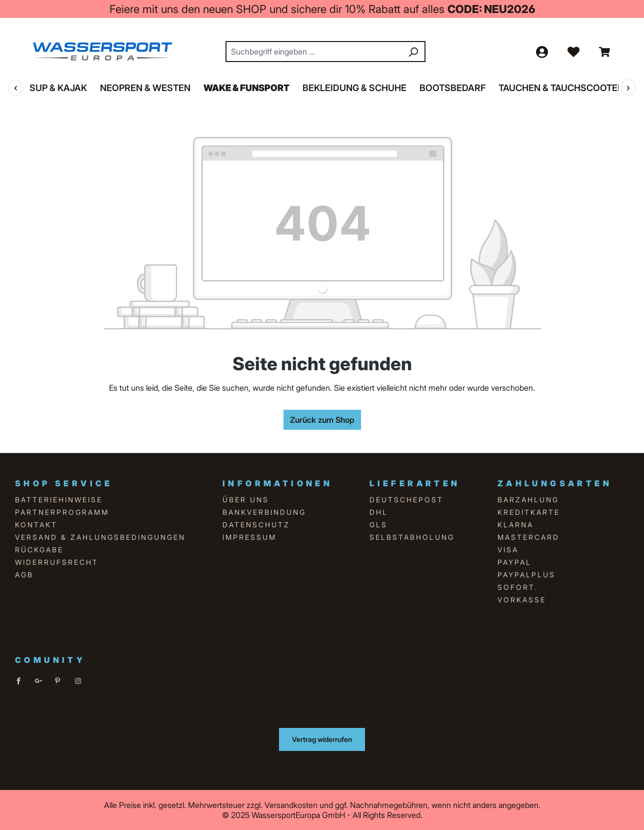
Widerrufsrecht (57, 562)
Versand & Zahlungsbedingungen (100, 537)
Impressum (249, 537)
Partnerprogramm (62, 512)
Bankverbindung (264, 512)
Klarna (515, 525)
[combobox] (314, 52)
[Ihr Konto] (541, 52)
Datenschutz (256, 525)
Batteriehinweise (59, 500)
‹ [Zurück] (16, 88)
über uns (246, 500)
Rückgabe (39, 550)
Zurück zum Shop (322, 420)
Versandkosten (291, 805)
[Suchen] (413, 52)
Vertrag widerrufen (322, 739)
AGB (24, 575)
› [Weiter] (628, 88)
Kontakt (36, 525)
